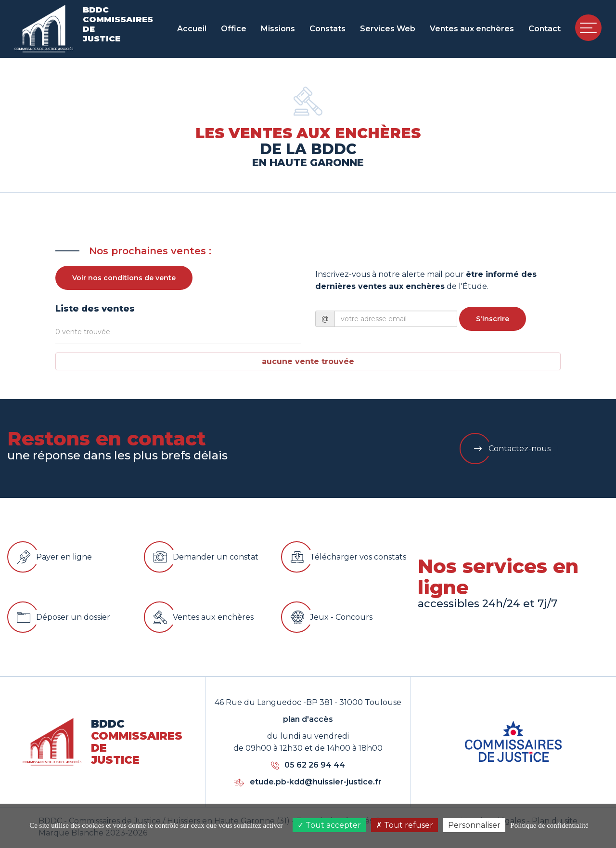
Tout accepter (329, 825)
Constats (327, 29)
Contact (545, 29)
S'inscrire (493, 319)
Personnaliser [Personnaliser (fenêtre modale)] (474, 825)
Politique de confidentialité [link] (549, 825)
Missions (278, 29)
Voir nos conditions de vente (124, 278)
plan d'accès (308, 719)
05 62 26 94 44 (308, 765)
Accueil (192, 29)
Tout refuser (404, 825)
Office (234, 29)
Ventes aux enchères (472, 29)
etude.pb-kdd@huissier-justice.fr (308, 782)
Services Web (388, 29)
